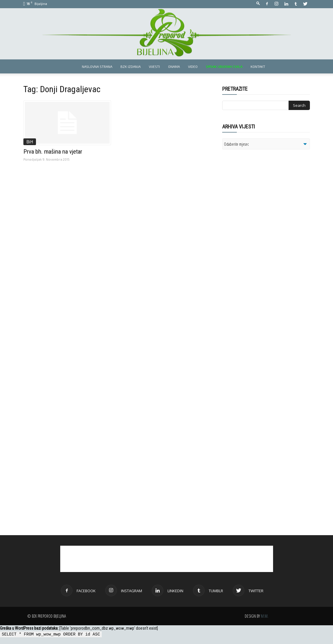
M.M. (265, 616)
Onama (174, 66)
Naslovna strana (97, 66)
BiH (30, 142)
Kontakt (258, 66)
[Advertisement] (268, 229)
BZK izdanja (131, 66)
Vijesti (154, 66)
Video (193, 66)
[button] (258, 4)
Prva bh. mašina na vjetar (53, 152)
